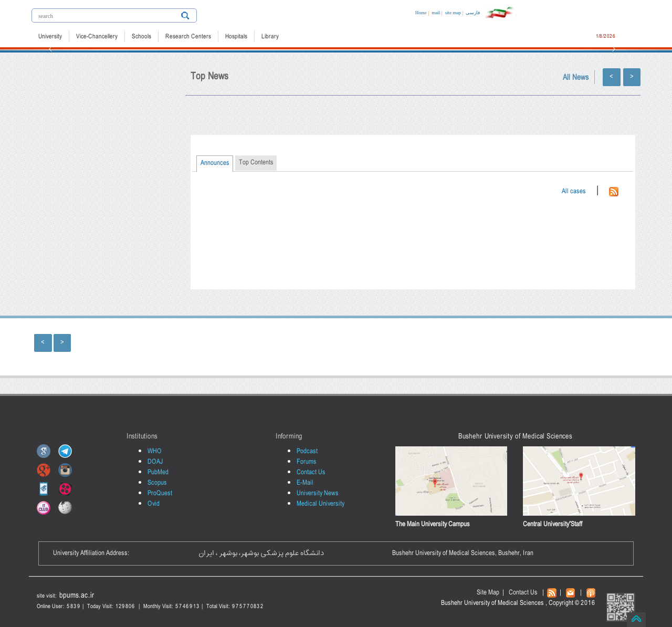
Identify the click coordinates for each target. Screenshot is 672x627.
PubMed (158, 472)
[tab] (215, 164)
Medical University (321, 504)
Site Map (488, 593)
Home (421, 13)
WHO (155, 451)
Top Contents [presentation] (256, 163)
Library (270, 37)
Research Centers (188, 37)
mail (436, 13)
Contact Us (311, 472)
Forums (307, 462)
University (50, 37)
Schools (141, 37)
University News (318, 493)
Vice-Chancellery (97, 37)
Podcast (307, 451)
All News (576, 78)
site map (453, 13)
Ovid (154, 504)
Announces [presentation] (215, 163)
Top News (209, 77)
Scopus (157, 483)
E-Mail (305, 483)
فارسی (473, 13)
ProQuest (160, 493)
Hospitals (236, 37)
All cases (574, 191)
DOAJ (155, 462)
